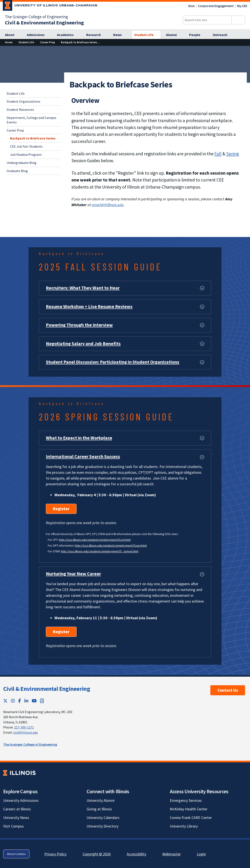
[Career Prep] (47, 42)
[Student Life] (146, 35)
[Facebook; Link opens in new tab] (20, 701)
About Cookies (16, 854)
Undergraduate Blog (22, 163)
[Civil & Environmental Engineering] (44, 23)
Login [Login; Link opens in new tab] (201, 854)
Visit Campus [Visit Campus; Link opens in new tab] (14, 826)
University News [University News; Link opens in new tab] (16, 818)
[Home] (9, 42)
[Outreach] (222, 35)
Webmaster (172, 854)
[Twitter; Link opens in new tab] (5, 701)
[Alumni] (174, 35)
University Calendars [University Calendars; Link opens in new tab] (103, 818)
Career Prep (15, 130)
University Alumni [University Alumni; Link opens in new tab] (101, 800)
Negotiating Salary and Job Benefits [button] (83, 344)
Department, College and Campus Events (32, 120)
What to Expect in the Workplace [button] (79, 438)
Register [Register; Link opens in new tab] (61, 509)
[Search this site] (207, 20)
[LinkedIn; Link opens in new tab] (26, 701)
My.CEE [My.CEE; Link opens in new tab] (242, 6)
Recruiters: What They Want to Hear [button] (83, 288)
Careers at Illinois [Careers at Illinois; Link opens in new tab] (17, 809)
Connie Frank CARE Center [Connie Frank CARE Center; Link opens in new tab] (191, 818)
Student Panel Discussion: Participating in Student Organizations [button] (113, 362)
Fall (218, 154)
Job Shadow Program (26, 154)
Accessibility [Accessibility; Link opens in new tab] (136, 854)
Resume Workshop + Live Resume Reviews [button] (89, 307)
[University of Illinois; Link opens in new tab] (19, 773)
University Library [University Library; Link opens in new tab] (184, 826)
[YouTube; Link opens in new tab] (34, 701)
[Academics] (68, 35)
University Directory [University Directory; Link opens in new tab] (102, 826)
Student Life (16, 93)
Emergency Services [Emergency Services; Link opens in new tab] (186, 800)
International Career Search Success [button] (83, 456)
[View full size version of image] (244, 50)
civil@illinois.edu (25, 732)
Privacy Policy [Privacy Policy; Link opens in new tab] (55, 854)
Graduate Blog (17, 171)
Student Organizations (23, 101)
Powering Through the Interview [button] (79, 325)
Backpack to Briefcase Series (33, 138)
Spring (233, 154)
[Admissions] (38, 35)
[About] (12, 35)
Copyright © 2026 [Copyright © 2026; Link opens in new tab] (97, 854)
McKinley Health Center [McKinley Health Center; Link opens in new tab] (189, 809)
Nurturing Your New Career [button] (73, 574)
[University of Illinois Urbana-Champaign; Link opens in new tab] (50, 6)
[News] (120, 35)
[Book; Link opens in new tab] (42, 701)
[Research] (96, 35)
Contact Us (228, 690)
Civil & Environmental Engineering (47, 689)
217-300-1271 (24, 727)
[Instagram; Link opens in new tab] (13, 701)
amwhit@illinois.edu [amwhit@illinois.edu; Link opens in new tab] (108, 205)
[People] (197, 35)
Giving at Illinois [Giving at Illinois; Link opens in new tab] (99, 809)
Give (191, 6)
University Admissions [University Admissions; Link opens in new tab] (21, 800)
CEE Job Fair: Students (26, 146)
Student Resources (20, 109)
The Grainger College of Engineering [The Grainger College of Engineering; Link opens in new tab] (36, 17)
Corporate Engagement (216, 6)
